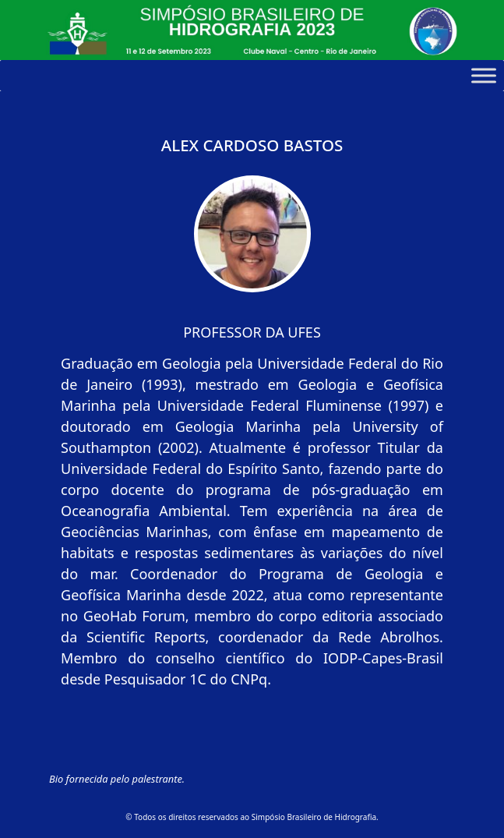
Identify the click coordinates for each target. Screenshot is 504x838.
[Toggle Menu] (484, 75)
